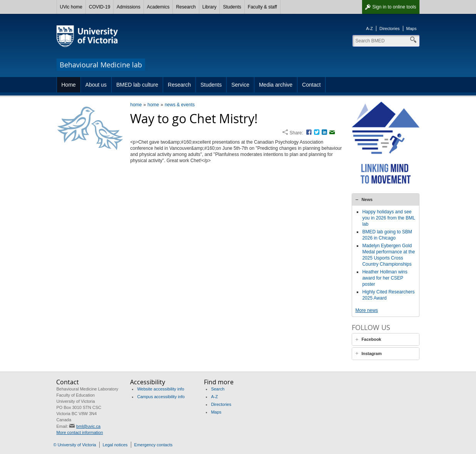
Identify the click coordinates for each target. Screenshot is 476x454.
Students (232, 7)
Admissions (128, 7)
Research (186, 7)
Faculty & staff (262, 7)
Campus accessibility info (161, 397)
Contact (311, 85)
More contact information (79, 432)
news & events (180, 105)
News (367, 199)
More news (367, 310)
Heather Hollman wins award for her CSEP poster (385, 278)
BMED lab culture (137, 85)
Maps (412, 28)
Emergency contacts (154, 445)
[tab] (386, 199)
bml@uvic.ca (88, 426)
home (136, 105)
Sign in (394, 7)
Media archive (276, 85)
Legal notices (115, 445)
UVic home (71, 7)
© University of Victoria (75, 445)
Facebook (371, 339)
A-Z (369, 28)
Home (69, 85)
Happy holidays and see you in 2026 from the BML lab (388, 218)
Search (218, 389)
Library (210, 7)
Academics (158, 7)
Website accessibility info (160, 389)
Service (240, 85)
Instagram (372, 353)
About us (96, 85)
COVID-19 (99, 7)
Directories (390, 28)
